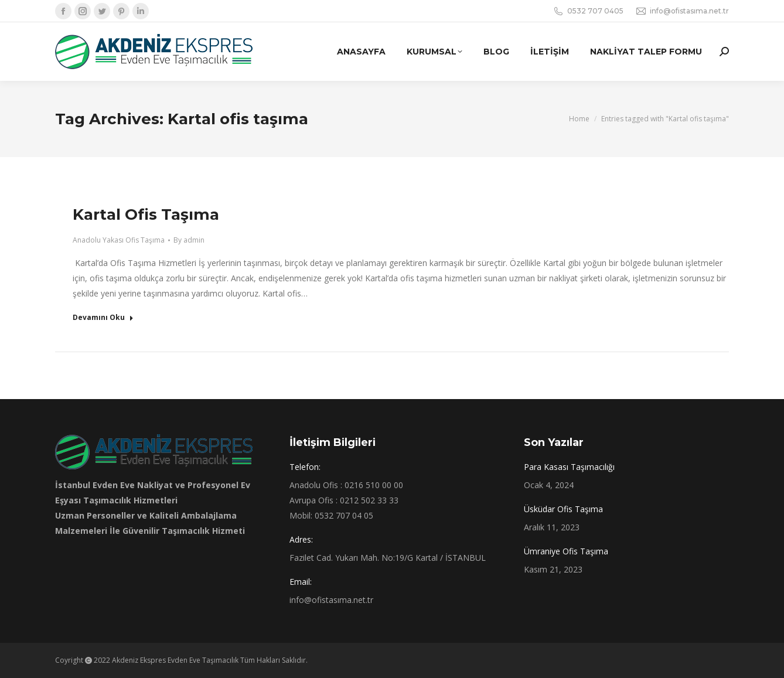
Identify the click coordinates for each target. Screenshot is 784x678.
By (189, 240)
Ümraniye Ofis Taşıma (566, 551)
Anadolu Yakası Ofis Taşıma (119, 240)
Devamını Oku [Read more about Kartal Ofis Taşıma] (103, 318)
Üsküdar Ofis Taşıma (563, 509)
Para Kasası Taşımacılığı (569, 467)
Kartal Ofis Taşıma (146, 214)
